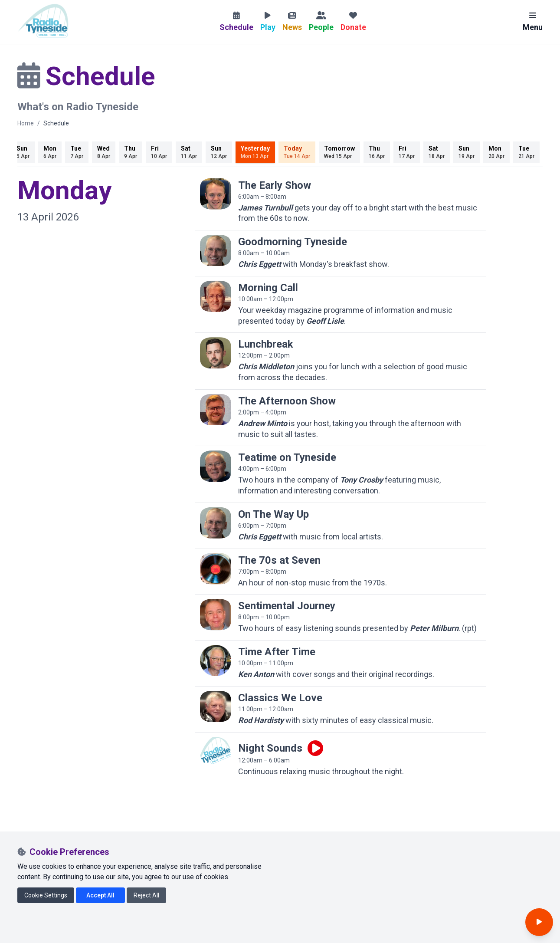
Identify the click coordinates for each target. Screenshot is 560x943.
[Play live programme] (315, 748)
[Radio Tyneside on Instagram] (63, 870)
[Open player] (539, 922)
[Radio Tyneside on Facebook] (24, 870)
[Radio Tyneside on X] (44, 870)
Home (26, 123)
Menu (533, 22)
